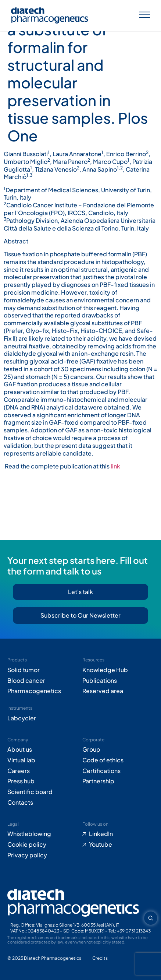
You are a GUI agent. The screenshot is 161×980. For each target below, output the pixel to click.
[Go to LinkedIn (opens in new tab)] (118, 834)
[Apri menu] (144, 16)
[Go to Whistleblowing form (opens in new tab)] (43, 834)
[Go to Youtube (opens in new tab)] (118, 845)
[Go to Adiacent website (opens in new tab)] (100, 958)
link (115, 466)
